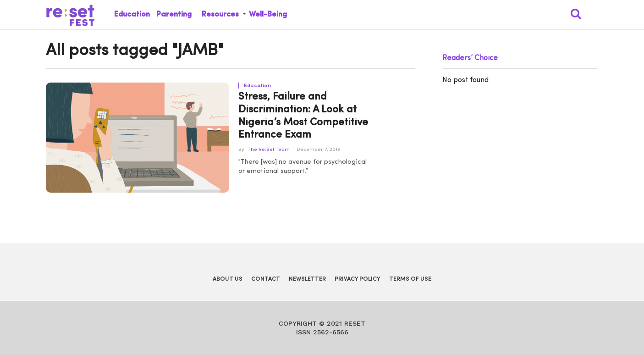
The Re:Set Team (269, 150)
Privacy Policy (358, 279)
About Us (228, 279)
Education (132, 14)
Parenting (174, 14)
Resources (220, 14)
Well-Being (268, 14)
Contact (266, 279)
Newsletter (307, 279)
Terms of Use (410, 279)
